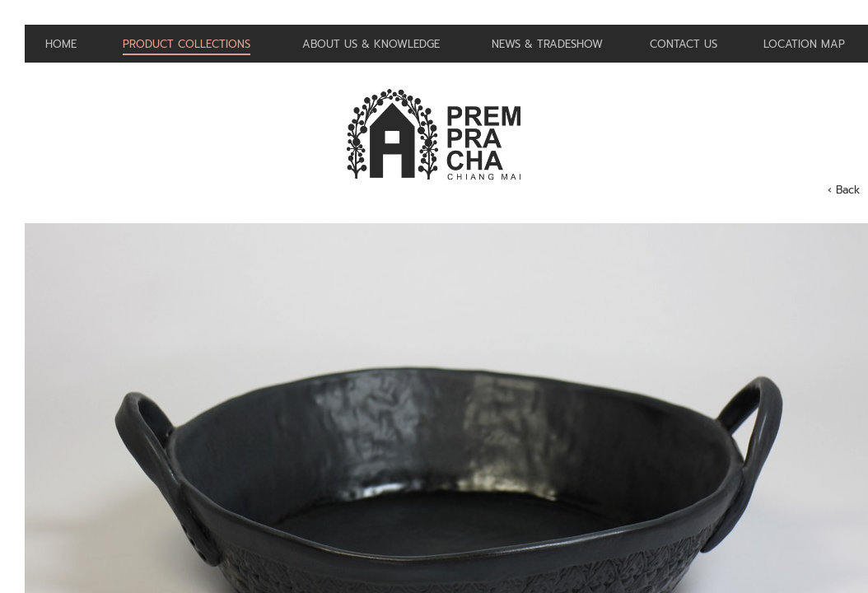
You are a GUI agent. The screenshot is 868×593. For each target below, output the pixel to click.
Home (61, 44)
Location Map (804, 44)
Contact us (684, 44)
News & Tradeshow (547, 44)
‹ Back (844, 190)
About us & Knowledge (371, 44)
